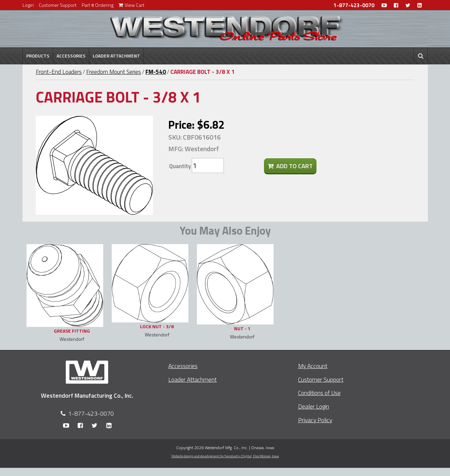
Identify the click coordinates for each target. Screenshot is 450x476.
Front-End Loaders (59, 72)
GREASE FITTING (72, 331)
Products (38, 56)
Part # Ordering (98, 5)
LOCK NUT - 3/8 (157, 326)
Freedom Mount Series (114, 72)
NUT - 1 (242, 328)
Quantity (180, 166)
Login (28, 5)
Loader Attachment (116, 56)
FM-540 (156, 72)
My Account (313, 366)
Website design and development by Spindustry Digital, (225, 456)
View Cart (131, 5)
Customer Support (58, 5)
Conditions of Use (319, 393)
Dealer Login (314, 406)
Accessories (71, 56)
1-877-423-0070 (354, 5)
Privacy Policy (315, 420)
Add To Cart (290, 166)
